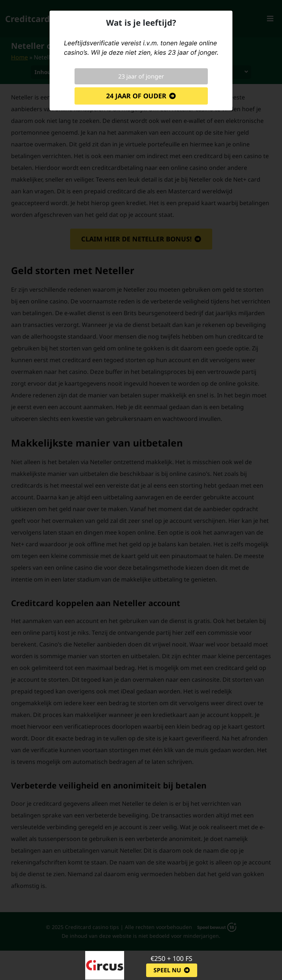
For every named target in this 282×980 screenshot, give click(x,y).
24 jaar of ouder (136, 96)
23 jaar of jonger (141, 76)
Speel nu (167, 970)
